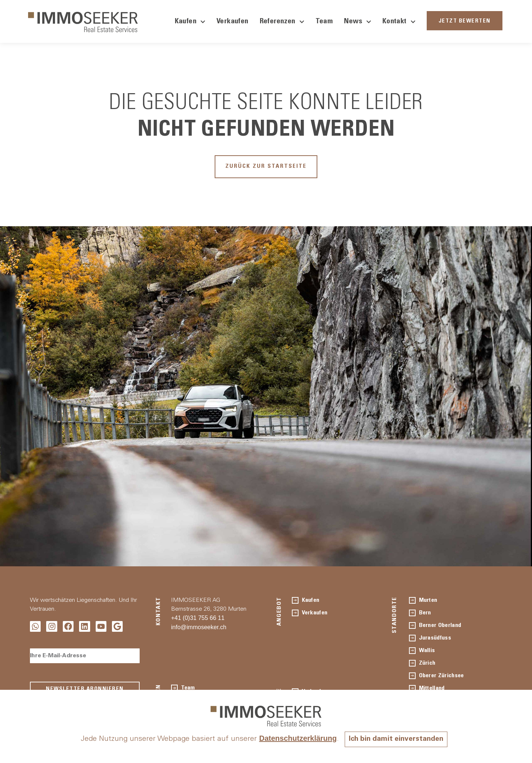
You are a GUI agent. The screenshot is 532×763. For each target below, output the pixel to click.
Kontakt (399, 22)
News (358, 22)
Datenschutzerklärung (296, 738)
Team (324, 22)
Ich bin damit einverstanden (396, 739)
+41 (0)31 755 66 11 (198, 619)
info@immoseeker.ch (199, 629)
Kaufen (190, 22)
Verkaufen (233, 22)
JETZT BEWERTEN (465, 21)
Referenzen (282, 22)
